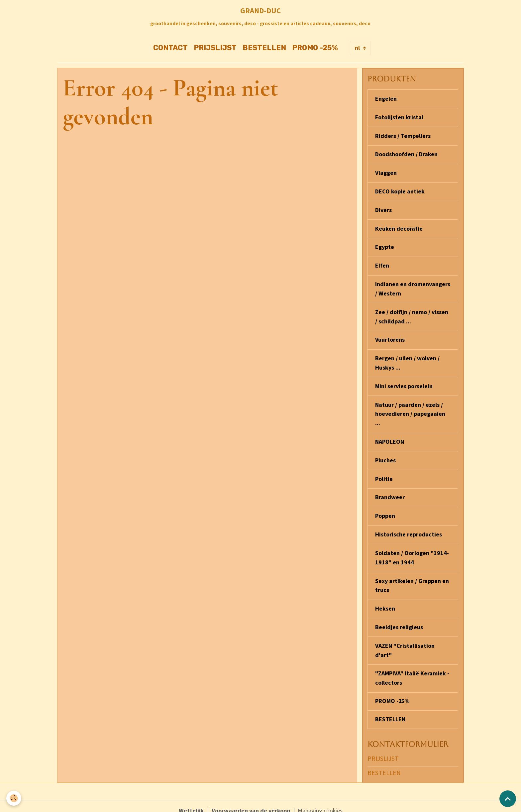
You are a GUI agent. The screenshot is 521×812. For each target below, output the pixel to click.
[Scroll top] (508, 799)
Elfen (382, 264)
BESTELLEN (264, 48)
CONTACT (170, 48)
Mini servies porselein (404, 382)
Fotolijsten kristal (399, 117)
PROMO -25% (315, 48)
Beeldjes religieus (399, 619)
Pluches (385, 455)
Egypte (385, 245)
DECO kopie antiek (400, 191)
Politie (384, 473)
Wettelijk (191, 802)
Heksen (385, 601)
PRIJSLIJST (215, 48)
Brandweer (390, 491)
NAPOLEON (390, 437)
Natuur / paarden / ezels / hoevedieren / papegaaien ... (410, 409)
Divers (383, 209)
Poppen (385, 510)
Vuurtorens (390, 337)
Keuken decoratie (399, 227)
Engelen (386, 99)
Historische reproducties (409, 528)
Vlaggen (386, 172)
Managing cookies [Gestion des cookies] (320, 802)
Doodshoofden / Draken (406, 154)
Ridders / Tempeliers (403, 136)
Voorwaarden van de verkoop (251, 802)
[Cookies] (14, 798)
